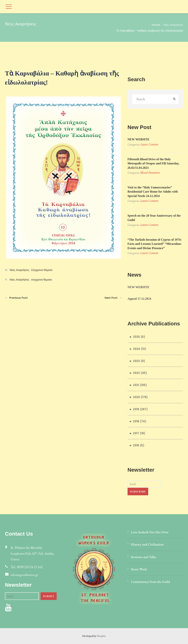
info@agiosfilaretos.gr (25, 575)
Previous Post (16, 298)
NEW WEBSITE (138, 139)
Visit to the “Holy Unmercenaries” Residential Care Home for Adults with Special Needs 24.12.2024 (153, 192)
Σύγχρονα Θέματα (42, 270)
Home (156, 25)
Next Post (113, 298)
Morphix (101, 636)
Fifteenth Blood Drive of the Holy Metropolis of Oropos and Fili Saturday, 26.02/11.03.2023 (153, 163)
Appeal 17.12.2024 (139, 299)
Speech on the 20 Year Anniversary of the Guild (154, 218)
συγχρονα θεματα (41, 280)
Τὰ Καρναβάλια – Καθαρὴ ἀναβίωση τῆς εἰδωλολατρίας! (150, 31)
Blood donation (150, 173)
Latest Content (149, 144)
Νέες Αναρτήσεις (173, 25)
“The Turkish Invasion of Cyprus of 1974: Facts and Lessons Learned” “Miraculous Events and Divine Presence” (155, 244)
